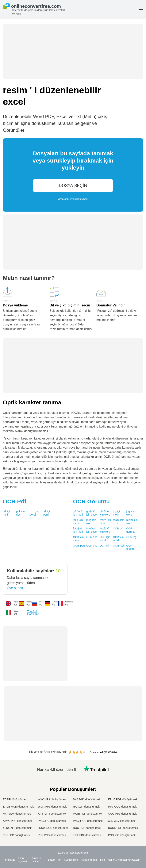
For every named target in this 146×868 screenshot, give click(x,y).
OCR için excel (105, 539)
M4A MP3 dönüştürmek (87, 799)
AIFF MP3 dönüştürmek (52, 814)
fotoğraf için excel (92, 530)
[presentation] (73, 175)
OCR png (92, 546)
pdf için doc (20, 513)
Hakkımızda (9, 860)
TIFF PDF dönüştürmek (87, 835)
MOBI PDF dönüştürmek (88, 814)
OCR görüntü (131, 530)
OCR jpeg (79, 546)
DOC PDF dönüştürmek (87, 828)
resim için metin (105, 522)
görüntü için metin (79, 513)
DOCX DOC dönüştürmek (53, 828)
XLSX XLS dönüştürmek (17, 828)
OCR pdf (118, 528)
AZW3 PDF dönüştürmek (18, 821)
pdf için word (47, 513)
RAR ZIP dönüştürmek (86, 807)
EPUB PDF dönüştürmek (123, 799)
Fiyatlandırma (71, 860)
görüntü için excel (92, 513)
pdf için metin (7, 513)
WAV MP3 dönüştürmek (52, 799)
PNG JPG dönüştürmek (52, 821)
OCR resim (119, 546)
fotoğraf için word (105, 530)
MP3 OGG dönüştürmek (122, 807)
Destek (52, 860)
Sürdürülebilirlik (89, 860)
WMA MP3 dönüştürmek (52, 807)
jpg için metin (117, 513)
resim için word (132, 522)
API (59, 860)
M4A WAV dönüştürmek (17, 814)
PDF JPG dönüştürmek (17, 835)
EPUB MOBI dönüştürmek (18, 807)
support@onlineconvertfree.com (124, 860)
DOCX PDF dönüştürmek (123, 828)
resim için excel (119, 522)
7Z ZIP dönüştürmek (15, 799)
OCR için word (118, 539)
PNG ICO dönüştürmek (122, 835)
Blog (102, 860)
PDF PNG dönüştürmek (52, 835)
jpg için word (130, 513)
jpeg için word (91, 522)
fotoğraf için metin (79, 530)
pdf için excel (34, 513)
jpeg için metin (78, 522)
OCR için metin (78, 539)
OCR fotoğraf (131, 547)
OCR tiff (104, 546)
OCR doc (92, 537)
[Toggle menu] (141, 10)
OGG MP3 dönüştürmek (122, 814)
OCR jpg (131, 537)
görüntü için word (105, 513)
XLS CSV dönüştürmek (122, 821)
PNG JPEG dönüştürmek (88, 821)
